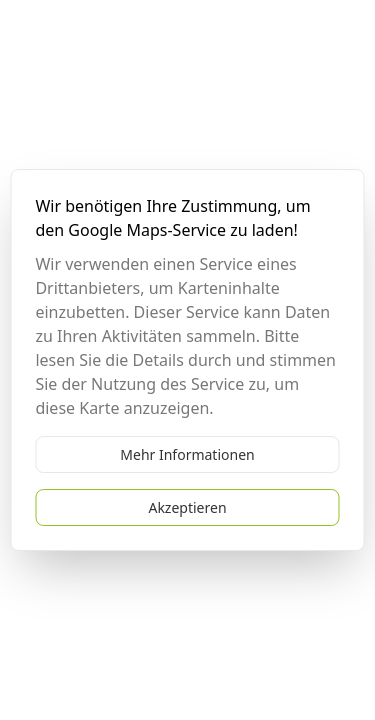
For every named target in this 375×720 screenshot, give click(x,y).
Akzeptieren (187, 507)
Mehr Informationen (187, 454)
